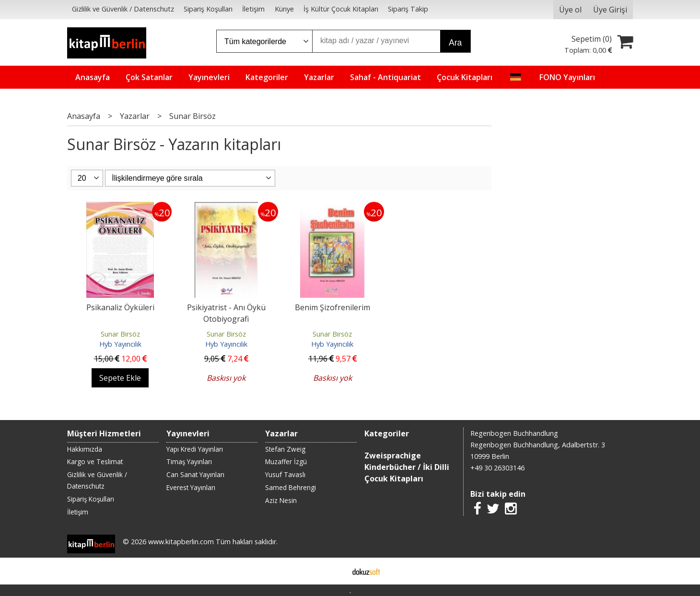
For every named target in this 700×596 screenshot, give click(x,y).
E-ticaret (335, 571)
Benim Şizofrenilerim (332, 307)
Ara (455, 43)
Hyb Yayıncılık (120, 344)
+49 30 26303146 (497, 468)
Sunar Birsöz (120, 334)
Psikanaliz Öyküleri (120, 307)
